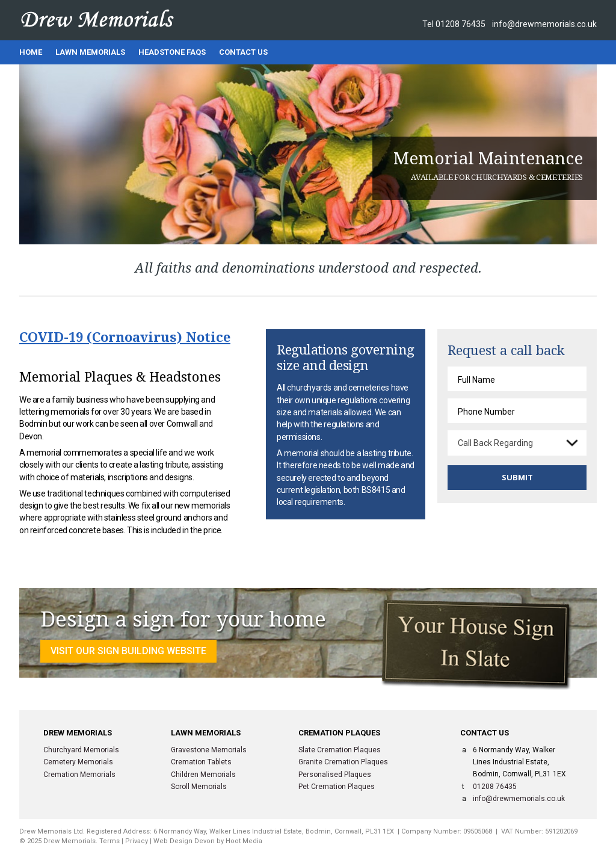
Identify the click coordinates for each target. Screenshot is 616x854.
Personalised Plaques (335, 775)
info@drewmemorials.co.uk (544, 24)
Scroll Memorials (199, 787)
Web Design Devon (184, 841)
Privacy (137, 841)
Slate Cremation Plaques (340, 750)
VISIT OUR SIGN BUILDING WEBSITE (128, 651)
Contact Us (243, 52)
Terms (109, 841)
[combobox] (517, 443)
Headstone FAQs (172, 52)
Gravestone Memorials (209, 750)
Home (31, 52)
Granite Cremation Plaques (343, 762)
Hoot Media (244, 841)
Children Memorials (203, 775)
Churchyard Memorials (81, 750)
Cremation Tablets (201, 762)
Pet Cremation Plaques (337, 787)
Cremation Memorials (79, 775)
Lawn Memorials (90, 52)
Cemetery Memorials (78, 762)
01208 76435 (460, 24)
